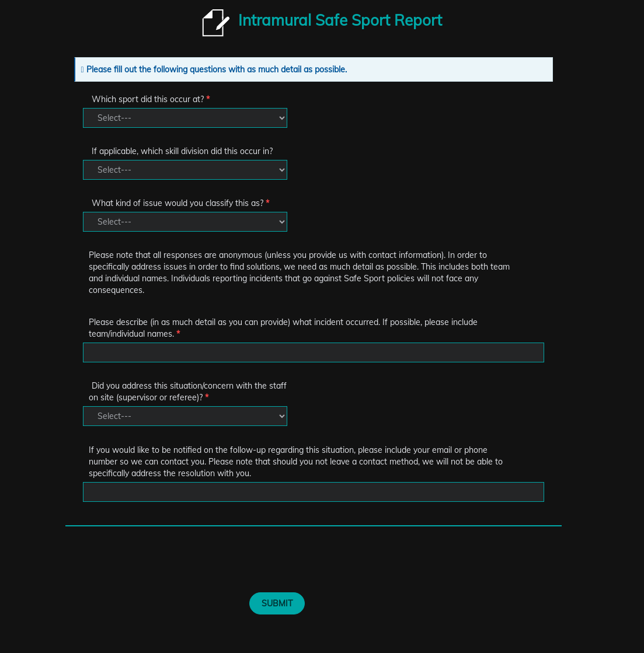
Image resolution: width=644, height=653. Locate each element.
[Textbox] (314, 352)
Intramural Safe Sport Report (340, 20)
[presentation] (216, 564)
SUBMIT (277, 603)
